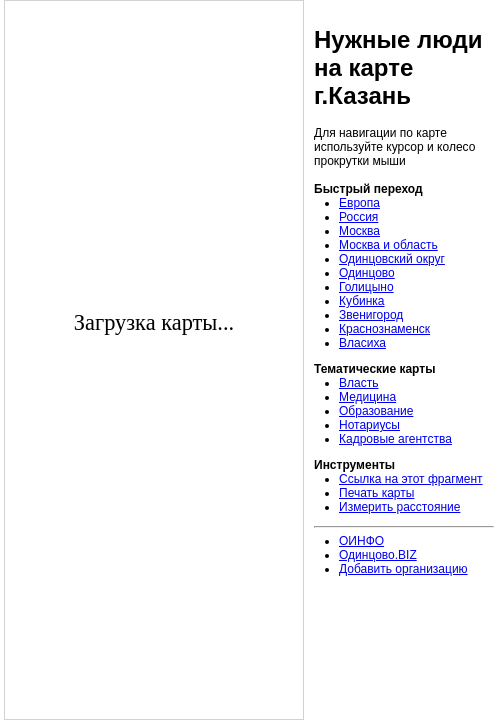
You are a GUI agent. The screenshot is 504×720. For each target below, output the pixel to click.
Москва (359, 231)
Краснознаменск (384, 329)
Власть (358, 383)
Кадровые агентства (395, 439)
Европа (359, 203)
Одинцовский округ (392, 259)
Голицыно (366, 287)
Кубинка (362, 301)
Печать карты (376, 493)
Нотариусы (369, 425)
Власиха (362, 343)
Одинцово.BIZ (378, 555)
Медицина (367, 397)
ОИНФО (361, 541)
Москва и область (388, 245)
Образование (376, 411)
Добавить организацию (403, 569)
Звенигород (371, 315)
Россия (358, 217)
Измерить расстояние (399, 507)
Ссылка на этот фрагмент (411, 479)
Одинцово (367, 273)
